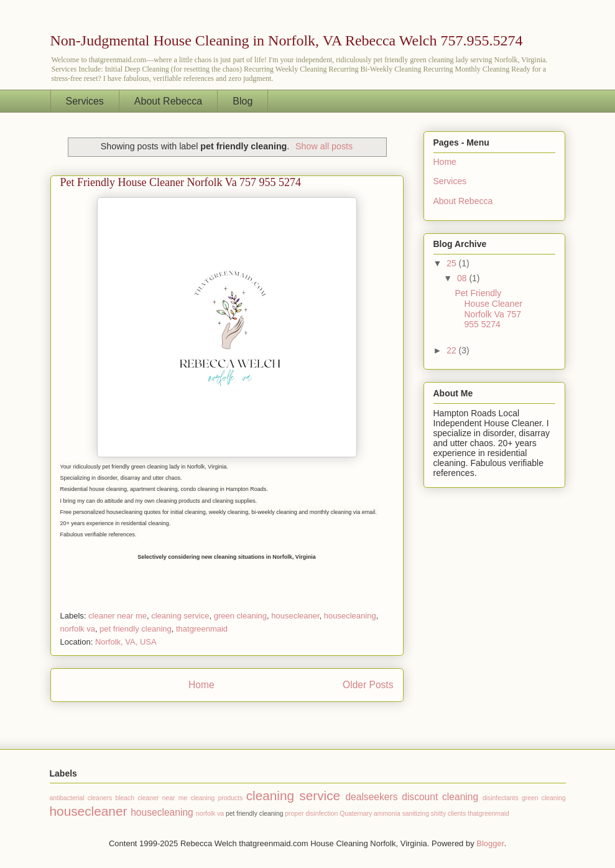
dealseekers (371, 797)
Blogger (490, 843)
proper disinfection (311, 814)
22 (452, 350)
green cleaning (240, 616)
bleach (125, 798)
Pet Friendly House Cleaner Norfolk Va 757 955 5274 (181, 182)
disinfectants (501, 798)
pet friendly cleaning (136, 629)
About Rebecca (168, 101)
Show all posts (324, 146)
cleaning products (217, 798)
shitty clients (449, 814)
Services (85, 101)
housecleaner (295, 616)
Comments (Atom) (252, 716)
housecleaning (350, 616)
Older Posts (368, 685)
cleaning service (180, 616)
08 (463, 278)
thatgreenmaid (202, 629)
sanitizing (416, 814)
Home (201, 685)
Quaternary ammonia (370, 814)
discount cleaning (440, 797)
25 (452, 263)
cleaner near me (118, 616)
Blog (243, 101)
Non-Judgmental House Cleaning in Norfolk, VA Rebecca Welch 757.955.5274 (287, 40)
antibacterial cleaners (81, 798)
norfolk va (78, 629)
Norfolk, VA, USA (126, 642)
